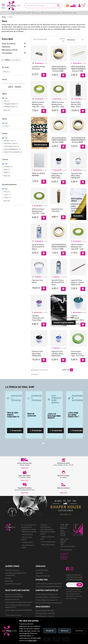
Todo (6, 98)
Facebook (68, 569)
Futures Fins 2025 (42, 570)
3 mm (7, 126)
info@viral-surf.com (64, 558)
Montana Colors (11, 107)
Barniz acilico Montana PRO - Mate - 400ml (77, 104)
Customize (79, 631)
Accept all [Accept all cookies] (50, 631)
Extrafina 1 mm (10, 141)
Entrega (8, 578)
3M (7, 101)
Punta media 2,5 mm (12, 146)
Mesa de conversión (12, 599)
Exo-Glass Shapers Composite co (47, 597)
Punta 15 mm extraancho (13, 152)
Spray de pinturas (9, 44)
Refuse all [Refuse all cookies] (64, 631)
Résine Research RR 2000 (45, 611)
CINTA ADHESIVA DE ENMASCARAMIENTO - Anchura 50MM (59, 69)
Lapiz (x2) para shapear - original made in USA (77, 282)
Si (7, 72)
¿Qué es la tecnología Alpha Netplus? (49, 586)
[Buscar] (44, 6)
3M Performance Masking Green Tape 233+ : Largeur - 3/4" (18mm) (39, 105)
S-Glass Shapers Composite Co (47, 600)
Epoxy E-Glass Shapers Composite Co (49, 603)
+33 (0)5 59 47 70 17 (64, 554)
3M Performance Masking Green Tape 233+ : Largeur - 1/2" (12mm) (78, 247)
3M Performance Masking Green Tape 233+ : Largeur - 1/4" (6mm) (59, 105)
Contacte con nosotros (13, 584)
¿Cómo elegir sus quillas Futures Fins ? (49, 584)
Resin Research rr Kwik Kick (45, 613)
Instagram (72, 569)
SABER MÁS (25, 468)
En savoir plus (15, 430)
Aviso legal (9, 581)
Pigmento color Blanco (38, 281)
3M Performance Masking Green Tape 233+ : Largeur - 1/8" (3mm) (39, 211)
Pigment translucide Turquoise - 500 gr (78, 318)
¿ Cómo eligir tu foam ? (13, 615)
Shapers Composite (43, 576)
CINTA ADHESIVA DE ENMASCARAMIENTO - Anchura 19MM (59, 247)
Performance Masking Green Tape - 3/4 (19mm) (78, 354)
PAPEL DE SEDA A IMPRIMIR (38, 175)
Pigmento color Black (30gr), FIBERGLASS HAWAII (57, 176)
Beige (7, 172)
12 (68, 370)
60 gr (7, 194)
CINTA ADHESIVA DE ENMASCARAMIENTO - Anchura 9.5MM (79, 69)
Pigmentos (6, 47)
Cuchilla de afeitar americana (39, 68)
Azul (7, 169)
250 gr (8, 197)
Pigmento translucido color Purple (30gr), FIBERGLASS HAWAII (38, 318)
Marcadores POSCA (10, 50)
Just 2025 (39, 573)
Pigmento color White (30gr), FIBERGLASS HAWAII (77, 176)
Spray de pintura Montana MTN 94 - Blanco (39, 247)
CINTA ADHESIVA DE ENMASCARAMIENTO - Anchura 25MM (59, 140)
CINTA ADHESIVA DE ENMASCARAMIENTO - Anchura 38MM (79, 140)
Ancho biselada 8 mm (13, 149)
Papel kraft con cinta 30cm (57, 210)
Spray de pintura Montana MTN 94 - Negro (58, 282)
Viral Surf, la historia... (13, 570)
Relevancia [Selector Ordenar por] (76, 40)
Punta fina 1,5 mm (11, 144)
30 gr (7, 192)
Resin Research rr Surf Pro (45, 616)
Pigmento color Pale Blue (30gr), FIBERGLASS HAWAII (57, 354)
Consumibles (7, 53)
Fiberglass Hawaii (11, 104)
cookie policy (32, 641)
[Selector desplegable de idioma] (68, 6)
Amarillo (8, 167)
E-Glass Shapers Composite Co (47, 594)
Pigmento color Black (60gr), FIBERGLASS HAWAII (38, 354)
